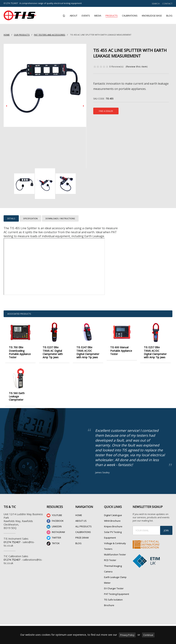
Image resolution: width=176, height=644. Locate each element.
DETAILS (11, 218)
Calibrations (130, 16)
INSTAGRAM (56, 532)
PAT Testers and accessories (50, 35)
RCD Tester (110, 560)
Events (86, 16)
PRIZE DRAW (82, 538)
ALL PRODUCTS (83, 526)
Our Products (22, 35)
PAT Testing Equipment (117, 594)
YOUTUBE (54, 515)
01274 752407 (11, 3)
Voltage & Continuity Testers (115, 546)
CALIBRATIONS (83, 532)
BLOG (78, 543)
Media (98, 16)
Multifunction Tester (115, 554)
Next (83, 106)
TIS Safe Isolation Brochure (113, 602)
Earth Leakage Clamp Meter (115, 580)
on (95, 66)
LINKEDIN (54, 527)
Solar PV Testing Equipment (113, 535)
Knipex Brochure (113, 526)
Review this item (137, 67)
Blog (169, 16)
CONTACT (167, 4)
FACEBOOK (55, 521)
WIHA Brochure (112, 521)
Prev (7, 106)
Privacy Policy (127, 635)
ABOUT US (81, 521)
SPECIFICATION (30, 218)
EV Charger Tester (114, 588)
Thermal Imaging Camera (113, 569)
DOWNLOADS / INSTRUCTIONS (60, 218)
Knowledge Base (152, 16)
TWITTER (54, 538)
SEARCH (156, 4)
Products (112, 16)
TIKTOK (53, 544)
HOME (7, 35)
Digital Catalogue (113, 515)
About (74, 16)
